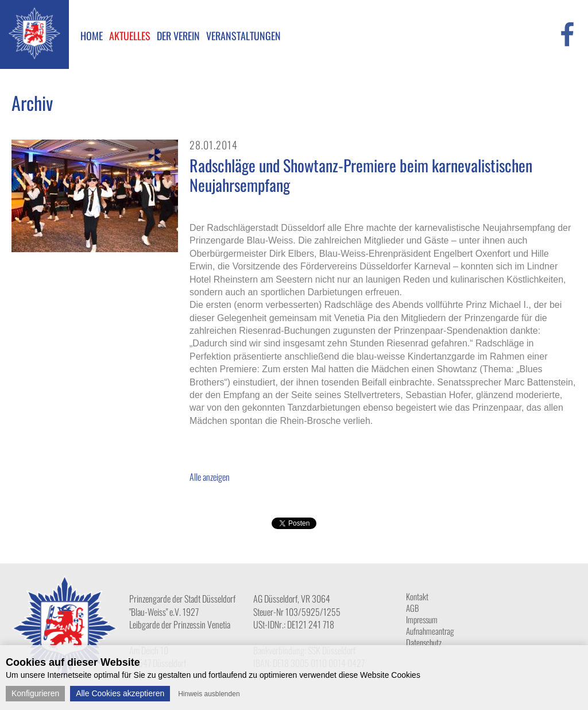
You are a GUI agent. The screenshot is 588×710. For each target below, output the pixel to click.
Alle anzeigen (210, 477)
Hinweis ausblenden (209, 694)
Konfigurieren (35, 693)
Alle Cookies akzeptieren (120, 693)
